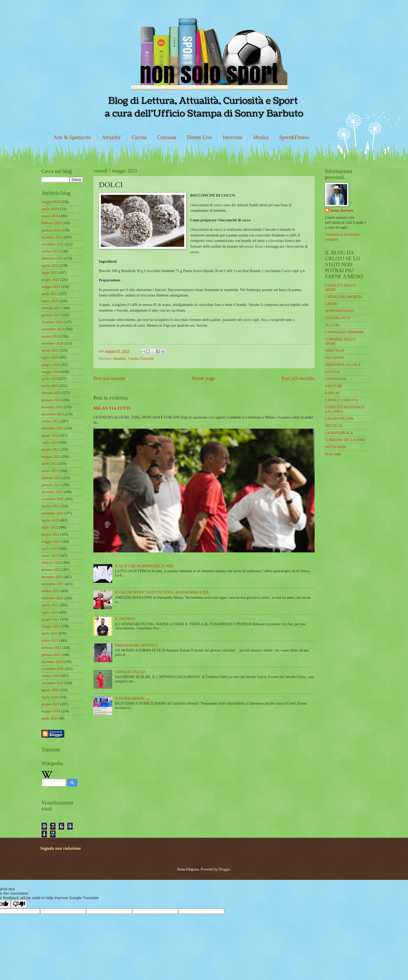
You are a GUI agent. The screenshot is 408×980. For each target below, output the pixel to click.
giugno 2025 (50, 280)
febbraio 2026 (51, 223)
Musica (261, 137)
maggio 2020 (51, 711)
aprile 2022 (49, 549)
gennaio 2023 (51, 485)
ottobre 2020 (50, 676)
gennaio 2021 (51, 655)
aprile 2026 (49, 209)
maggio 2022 (51, 542)
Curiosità (167, 137)
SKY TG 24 (334, 426)
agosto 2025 (50, 266)
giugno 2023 (50, 450)
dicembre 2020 (52, 662)
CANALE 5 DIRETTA (342, 400)
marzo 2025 (50, 301)
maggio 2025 (51, 287)
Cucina (139, 137)
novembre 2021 (53, 584)
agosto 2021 (50, 605)
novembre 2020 (53, 669)
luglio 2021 (50, 612)
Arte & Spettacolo (72, 137)
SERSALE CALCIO (130, 672)
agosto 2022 (50, 520)
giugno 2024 (50, 365)
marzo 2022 (50, 556)
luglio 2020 (50, 697)
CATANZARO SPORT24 (343, 297)
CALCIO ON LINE (339, 419)
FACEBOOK (334, 358)
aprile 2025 (49, 294)
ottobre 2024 (50, 336)
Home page (203, 378)
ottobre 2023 (50, 421)
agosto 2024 (50, 350)
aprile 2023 (49, 464)
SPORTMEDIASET (340, 311)
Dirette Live (199, 137)
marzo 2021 (50, 640)
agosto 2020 (50, 690)
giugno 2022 (50, 534)
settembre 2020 (52, 683)
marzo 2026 (50, 216)
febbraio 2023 (51, 478)
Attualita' (112, 137)
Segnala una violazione (60, 848)
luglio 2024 (50, 357)
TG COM (332, 325)
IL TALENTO (125, 619)
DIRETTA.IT (335, 351)
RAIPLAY (333, 393)
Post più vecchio (298, 378)
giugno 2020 (50, 704)
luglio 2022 (50, 527)
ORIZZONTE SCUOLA (343, 365)
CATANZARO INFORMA (345, 332)
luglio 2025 (50, 273)
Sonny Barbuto (342, 211)
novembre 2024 (53, 329)
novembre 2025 (53, 244)
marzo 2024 (50, 386)
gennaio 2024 (51, 400)
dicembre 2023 (52, 407)
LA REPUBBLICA (339, 433)
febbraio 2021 (51, 648)
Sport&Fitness (294, 137)
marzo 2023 (50, 471)
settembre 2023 (52, 428)
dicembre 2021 (52, 577)
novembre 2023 (53, 414)
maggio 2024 (51, 372)
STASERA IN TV (338, 318)
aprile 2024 (49, 379)
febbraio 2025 (51, 308)
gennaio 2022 (51, 570)
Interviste (233, 137)
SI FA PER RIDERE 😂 (132, 698)
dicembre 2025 (52, 237)
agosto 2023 (50, 436)
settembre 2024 (52, 343)
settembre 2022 (52, 513)
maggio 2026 (51, 202)
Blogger (224, 869)
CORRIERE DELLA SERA (345, 440)
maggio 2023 (51, 457)
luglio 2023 (50, 443)
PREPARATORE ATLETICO (136, 645)
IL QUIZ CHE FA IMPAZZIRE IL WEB (144, 566)
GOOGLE (332, 372)
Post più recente (109, 378)
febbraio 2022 (51, 563)
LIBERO (331, 304)
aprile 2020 (49, 718)
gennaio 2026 (51, 230)
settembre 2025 (52, 258)
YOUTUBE (334, 386)
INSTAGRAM (336, 447)
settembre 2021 (52, 598)
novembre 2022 (53, 499)
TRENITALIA (336, 379)
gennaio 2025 (51, 315)
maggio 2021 (51, 626)
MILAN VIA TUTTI (112, 408)
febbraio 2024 (51, 393)
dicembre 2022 (52, 492)
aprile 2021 (49, 633)
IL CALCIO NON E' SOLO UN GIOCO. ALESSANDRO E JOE (162, 592)
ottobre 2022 (50, 506)
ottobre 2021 (50, 591)
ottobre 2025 (50, 251)
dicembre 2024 (52, 322)
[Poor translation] (19, 904)
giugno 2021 (50, 619)
